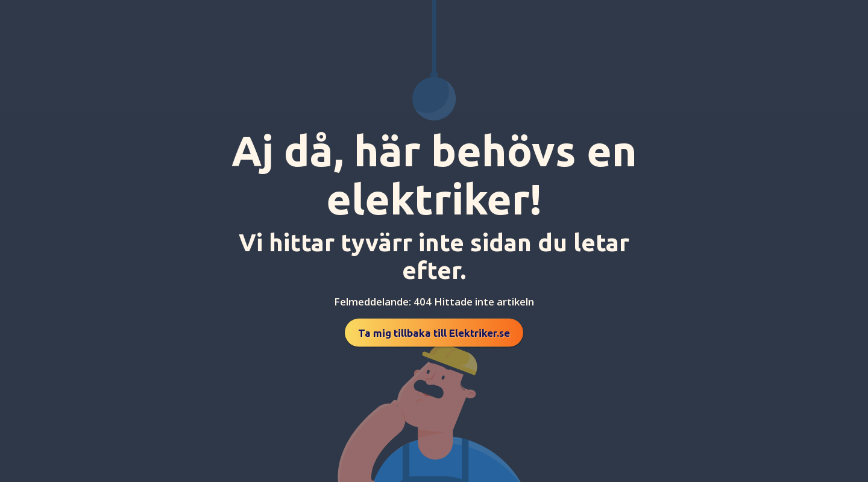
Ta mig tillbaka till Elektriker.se (434, 333)
